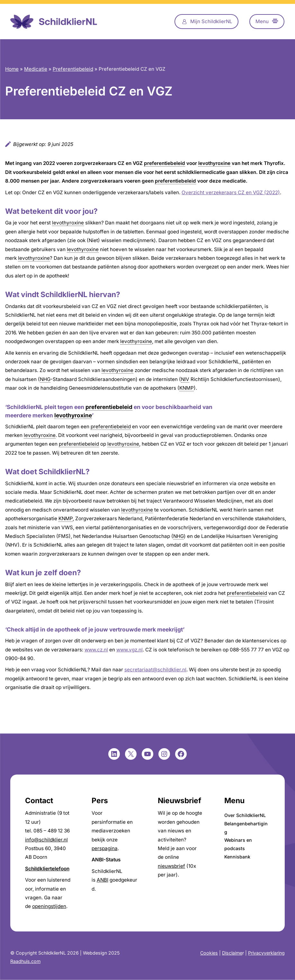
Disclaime (232, 953)
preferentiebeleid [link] (165, 163)
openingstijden (49, 906)
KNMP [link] (187, 388)
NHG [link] (45, 379)
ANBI (103, 880)
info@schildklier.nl (46, 840)
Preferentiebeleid (73, 69)
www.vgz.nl (130, 650)
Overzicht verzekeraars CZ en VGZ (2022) (231, 192)
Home (12, 69)
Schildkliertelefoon (47, 869)
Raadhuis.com (25, 961)
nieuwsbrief (171, 866)
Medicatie (36, 69)
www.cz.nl (96, 650)
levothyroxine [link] (214, 163)
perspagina (105, 848)
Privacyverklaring (266, 953)
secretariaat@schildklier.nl (155, 670)
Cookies (209, 953)
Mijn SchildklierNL (211, 21)
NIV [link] (185, 379)
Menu (262, 21)
